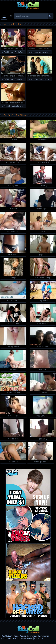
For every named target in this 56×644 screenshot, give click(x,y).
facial (50, 79)
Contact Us (39, 638)
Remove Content (26, 638)
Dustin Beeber (20, 52)
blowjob (14, 106)
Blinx (32, 52)
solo (37, 52)
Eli (9, 106)
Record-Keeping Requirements (26, 636)
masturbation (44, 52)
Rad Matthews (9, 52)
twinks (52, 52)
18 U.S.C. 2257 (6, 636)
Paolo (41, 79)
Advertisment (44, 636)
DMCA (15, 638)
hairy (45, 79)
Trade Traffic (6, 638)
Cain (37, 79)
